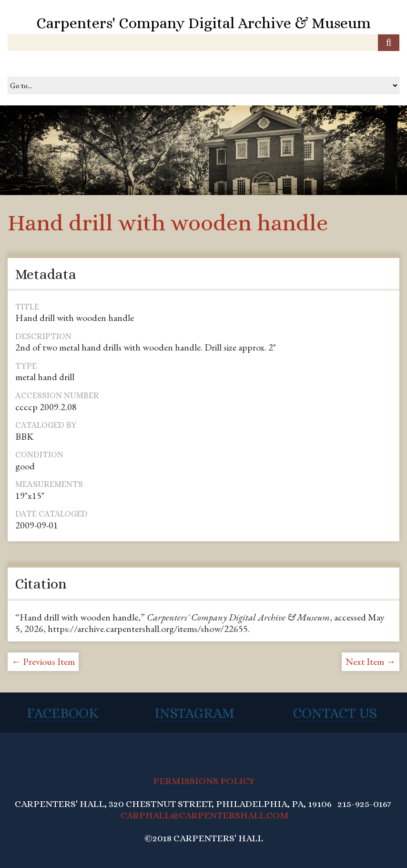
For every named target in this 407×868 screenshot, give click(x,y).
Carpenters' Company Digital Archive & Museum (203, 23)
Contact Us (335, 713)
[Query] (203, 43)
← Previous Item (43, 661)
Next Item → (371, 661)
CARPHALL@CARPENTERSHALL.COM (205, 815)
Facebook (63, 713)
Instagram (194, 713)
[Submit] (389, 43)
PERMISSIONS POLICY (204, 781)
